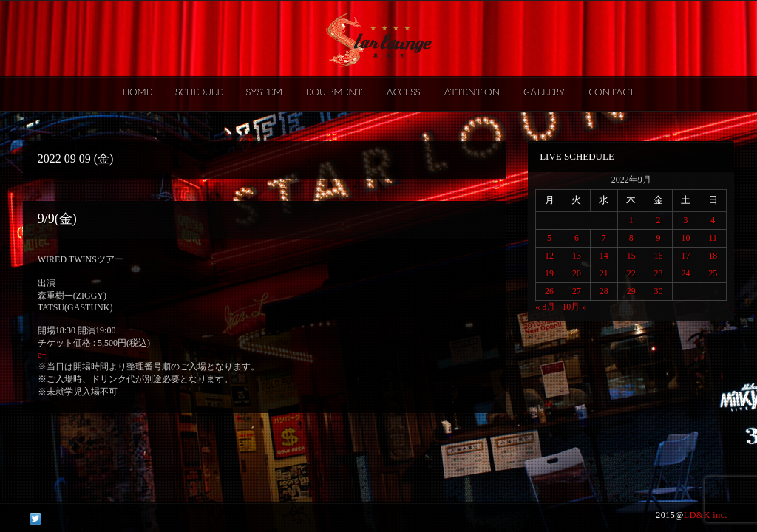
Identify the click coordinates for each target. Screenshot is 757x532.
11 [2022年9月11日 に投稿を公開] (713, 238)
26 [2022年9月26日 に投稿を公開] (549, 291)
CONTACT (611, 93)
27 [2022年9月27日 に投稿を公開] (577, 291)
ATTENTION (472, 93)
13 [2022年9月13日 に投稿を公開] (577, 256)
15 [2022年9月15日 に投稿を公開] (631, 256)
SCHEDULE (199, 93)
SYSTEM (265, 93)
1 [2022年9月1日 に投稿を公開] (631, 220)
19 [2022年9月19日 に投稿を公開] (549, 273)
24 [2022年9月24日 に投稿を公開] (685, 273)
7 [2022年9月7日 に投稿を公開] (604, 238)
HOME (138, 93)
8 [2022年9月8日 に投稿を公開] (631, 238)
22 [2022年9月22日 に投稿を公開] (631, 273)
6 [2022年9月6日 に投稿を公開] (577, 238)
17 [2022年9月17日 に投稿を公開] (685, 256)
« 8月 (545, 307)
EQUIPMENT (334, 93)
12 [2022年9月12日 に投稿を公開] (549, 256)
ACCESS (403, 93)
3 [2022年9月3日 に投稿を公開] (685, 220)
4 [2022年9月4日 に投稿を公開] (713, 220)
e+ (42, 355)
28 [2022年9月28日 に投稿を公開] (604, 291)
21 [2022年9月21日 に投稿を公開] (604, 273)
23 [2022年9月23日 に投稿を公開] (659, 273)
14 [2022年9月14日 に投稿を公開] (604, 256)
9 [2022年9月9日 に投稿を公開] (659, 238)
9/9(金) (57, 219)
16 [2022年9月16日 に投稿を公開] (659, 256)
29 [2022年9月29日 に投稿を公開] (631, 291)
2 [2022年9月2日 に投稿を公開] (659, 220)
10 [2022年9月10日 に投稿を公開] (685, 238)
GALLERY (544, 93)
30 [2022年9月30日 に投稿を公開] (659, 291)
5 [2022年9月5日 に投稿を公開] (549, 238)
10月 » (574, 307)
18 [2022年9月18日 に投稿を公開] (713, 256)
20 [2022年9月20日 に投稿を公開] (577, 273)
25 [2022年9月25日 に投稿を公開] (713, 273)
